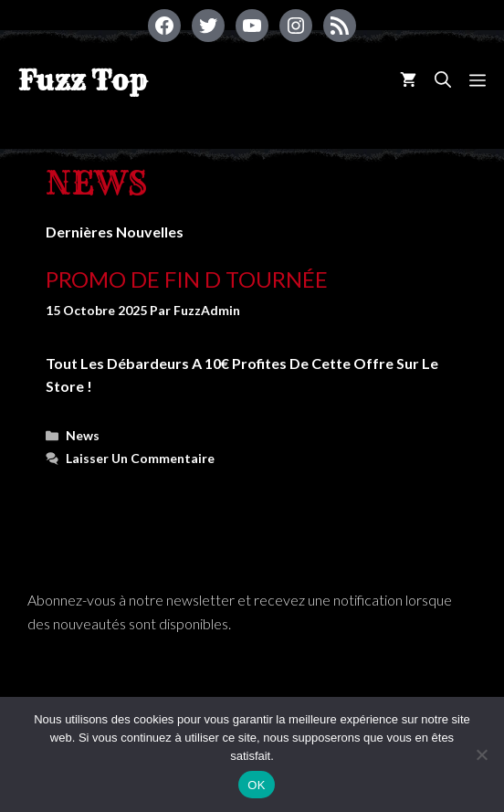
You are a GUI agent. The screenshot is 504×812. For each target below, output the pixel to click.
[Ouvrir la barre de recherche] (443, 80)
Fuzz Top (83, 80)
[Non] (481, 754)
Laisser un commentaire (140, 458)
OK (256, 785)
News (83, 435)
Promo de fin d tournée (187, 279)
